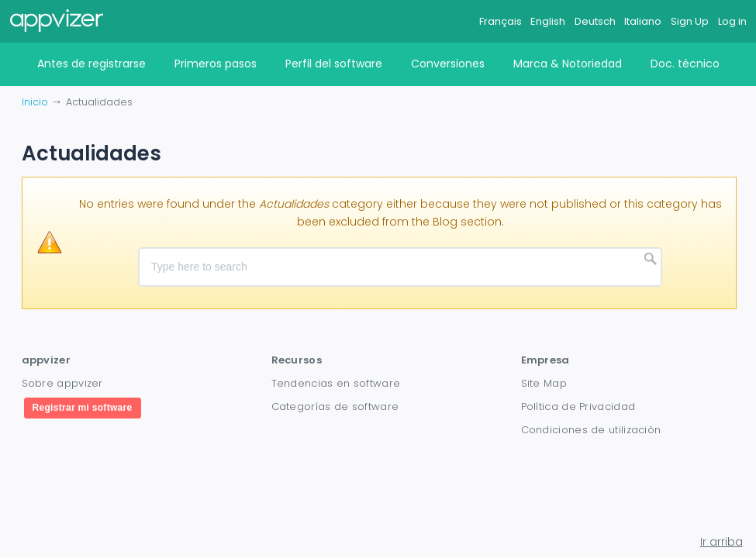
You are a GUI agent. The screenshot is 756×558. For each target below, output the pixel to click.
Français (501, 21)
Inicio (35, 102)
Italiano (643, 21)
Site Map (544, 383)
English (548, 21)
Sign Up (690, 21)
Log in (732, 21)
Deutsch (595, 21)
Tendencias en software (336, 383)
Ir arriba (721, 542)
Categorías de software (335, 406)
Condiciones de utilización (591, 430)
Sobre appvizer (62, 383)
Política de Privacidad (578, 406)
